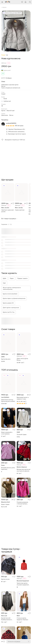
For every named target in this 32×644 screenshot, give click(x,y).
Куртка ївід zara (6, 359)
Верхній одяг (11, 111)
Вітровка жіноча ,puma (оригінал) (8, 469)
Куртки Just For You (9, 312)
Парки (12, 278)
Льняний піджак (22, 435)
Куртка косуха (5, 579)
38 (3, 74)
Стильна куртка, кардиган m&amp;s (22, 619)
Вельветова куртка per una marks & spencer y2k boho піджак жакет (24, 470)
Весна (11, 115)
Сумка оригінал (20, 210)
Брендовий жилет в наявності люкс (23, 398)
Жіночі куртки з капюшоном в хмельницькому (12, 288)
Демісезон (5, 115)
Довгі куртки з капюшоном (11, 308)
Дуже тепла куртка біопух (22, 359)
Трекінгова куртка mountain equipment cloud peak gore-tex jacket (23, 584)
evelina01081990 (11, 123)
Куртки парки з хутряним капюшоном (14, 298)
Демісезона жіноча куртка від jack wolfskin (8, 401)
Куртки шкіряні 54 (8, 303)
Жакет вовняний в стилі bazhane (7, 433)
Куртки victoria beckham (10, 294)
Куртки (5, 7)
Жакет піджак (5, 504)
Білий (5, 99)
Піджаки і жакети (22, 278)
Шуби (4, 278)
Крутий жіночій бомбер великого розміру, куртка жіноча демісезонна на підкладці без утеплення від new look (8, 619)
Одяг (4, 283)
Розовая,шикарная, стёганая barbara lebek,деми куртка (22, 503)
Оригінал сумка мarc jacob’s (8, 211)
